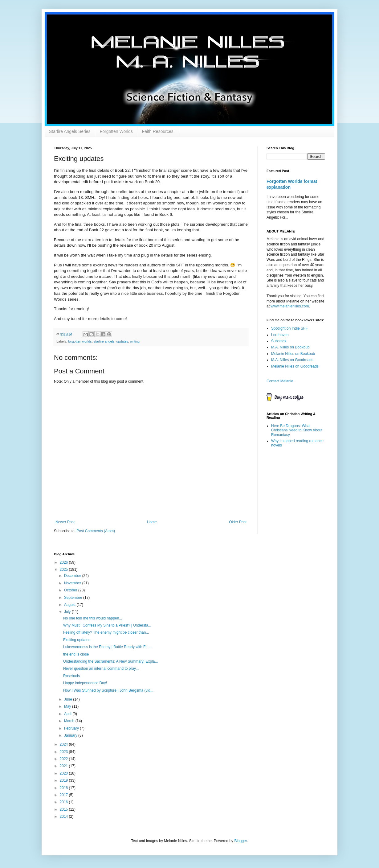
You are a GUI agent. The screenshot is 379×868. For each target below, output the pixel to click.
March (70, 721)
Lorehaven (280, 335)
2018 (64, 788)
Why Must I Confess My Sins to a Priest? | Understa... (107, 625)
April (68, 714)
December (73, 576)
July (68, 612)
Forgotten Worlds (116, 131)
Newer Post (65, 522)
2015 (64, 809)
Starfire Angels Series (70, 131)
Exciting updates (77, 640)
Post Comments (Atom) (96, 531)
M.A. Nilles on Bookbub (290, 347)
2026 (64, 562)
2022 (64, 759)
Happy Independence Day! (85, 683)
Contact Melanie (280, 381)
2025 (64, 570)
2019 (64, 780)
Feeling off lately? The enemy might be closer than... (106, 632)
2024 (64, 744)
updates (122, 341)
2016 (64, 802)
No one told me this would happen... (93, 618)
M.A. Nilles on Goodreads (292, 360)
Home (152, 522)
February (72, 728)
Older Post (238, 522)
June (69, 699)
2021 (64, 766)
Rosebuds (71, 676)
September (74, 598)
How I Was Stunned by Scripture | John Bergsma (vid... (108, 690)
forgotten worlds (80, 341)
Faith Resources (158, 131)
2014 (64, 817)
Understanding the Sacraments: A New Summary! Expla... (110, 661)
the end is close (76, 654)
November (73, 583)
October (71, 590)
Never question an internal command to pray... (101, 668)
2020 (64, 773)
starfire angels (104, 341)
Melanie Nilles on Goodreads (295, 366)
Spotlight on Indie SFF (289, 328)
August (70, 605)
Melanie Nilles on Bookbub (293, 354)
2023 (64, 752)
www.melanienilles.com (290, 306)
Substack (279, 341)
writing (135, 341)
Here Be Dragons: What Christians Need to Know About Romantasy (297, 430)
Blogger (240, 841)
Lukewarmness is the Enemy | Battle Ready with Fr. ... (107, 647)
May (68, 706)
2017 (64, 795)
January (71, 735)
